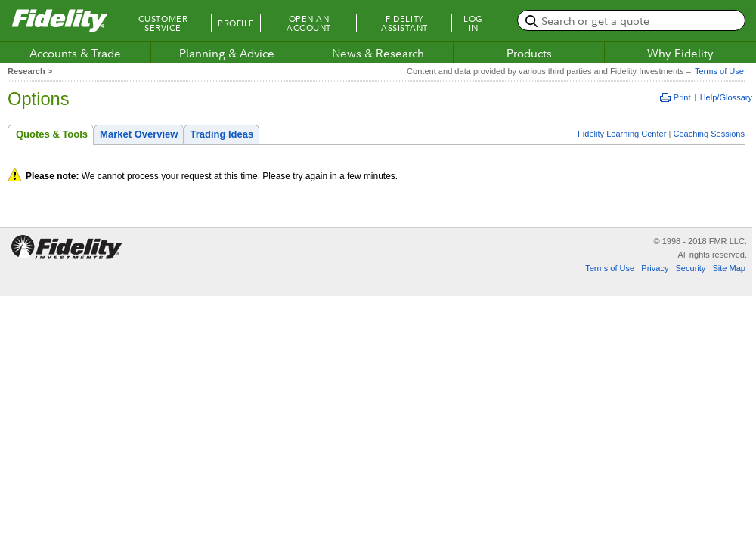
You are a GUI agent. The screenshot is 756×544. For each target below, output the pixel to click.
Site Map (729, 268)
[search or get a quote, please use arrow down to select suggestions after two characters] (631, 20)
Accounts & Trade (75, 53)
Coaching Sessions (709, 134)
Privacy (655, 268)
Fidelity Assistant (404, 23)
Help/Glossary (726, 97)
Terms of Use (717, 71)
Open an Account (309, 23)
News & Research (378, 53)
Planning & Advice (227, 53)
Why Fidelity (680, 53)
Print (675, 97)
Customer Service (163, 23)
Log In (473, 23)
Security (690, 268)
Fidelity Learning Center (622, 134)
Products (529, 53)
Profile (236, 23)
